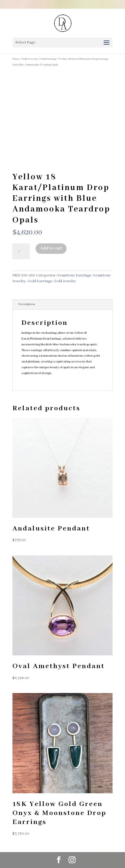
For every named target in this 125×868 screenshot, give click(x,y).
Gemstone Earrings (74, 275)
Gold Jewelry (30, 59)
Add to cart (51, 248)
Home (16, 59)
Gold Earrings (49, 59)
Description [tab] (27, 304)
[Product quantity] (21, 251)
